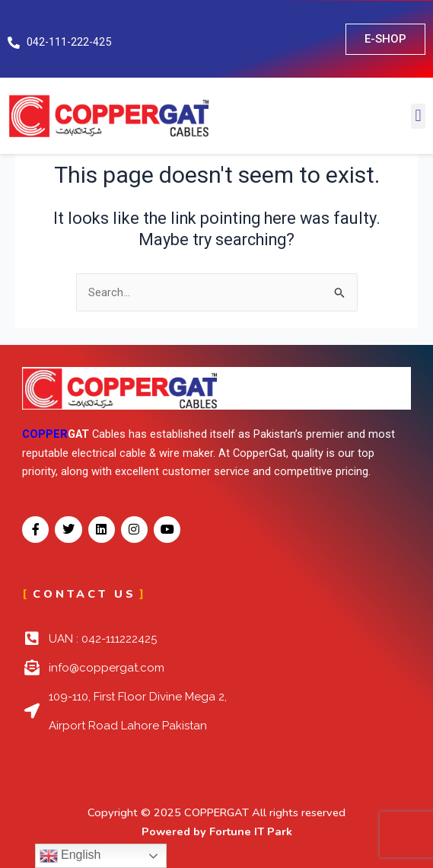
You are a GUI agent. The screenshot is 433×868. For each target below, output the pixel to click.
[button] (418, 116)
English (70, 856)
